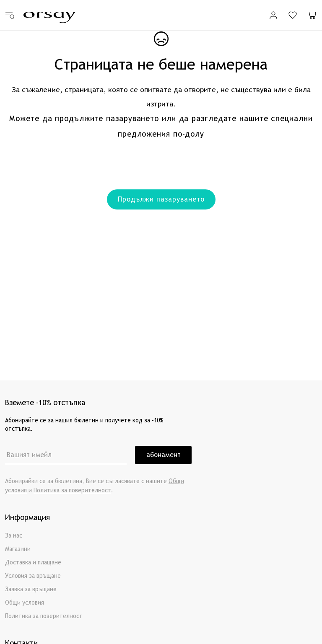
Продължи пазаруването (161, 199)
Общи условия (25, 603)
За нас (14, 536)
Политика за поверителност (72, 490)
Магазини (18, 549)
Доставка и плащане (33, 563)
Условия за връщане (33, 576)
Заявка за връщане (31, 589)
